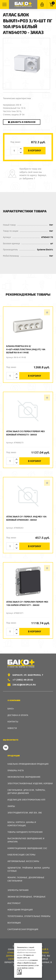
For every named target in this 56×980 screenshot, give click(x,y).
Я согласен (20, 972)
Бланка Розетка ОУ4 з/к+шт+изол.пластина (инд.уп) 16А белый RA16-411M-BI (26, 349)
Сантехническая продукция (23, 929)
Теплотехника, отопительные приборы (29, 916)
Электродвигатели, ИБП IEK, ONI (25, 813)
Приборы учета (16, 770)
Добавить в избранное (22, 122)
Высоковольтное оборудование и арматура (26, 840)
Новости (12, 728)
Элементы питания (18, 890)
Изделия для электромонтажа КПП (26, 800)
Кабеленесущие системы (21, 855)
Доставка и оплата (18, 715)
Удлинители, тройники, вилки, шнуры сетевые (29, 869)
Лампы (11, 806)
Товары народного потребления (25, 832)
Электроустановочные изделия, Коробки (30, 783)
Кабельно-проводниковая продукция (28, 764)
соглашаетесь (22, 960)
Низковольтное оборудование (24, 777)
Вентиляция (14, 923)
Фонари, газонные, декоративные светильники (26, 879)
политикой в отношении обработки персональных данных (27, 952)
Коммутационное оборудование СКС (27, 848)
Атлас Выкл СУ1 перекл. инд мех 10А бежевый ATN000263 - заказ (26, 518)
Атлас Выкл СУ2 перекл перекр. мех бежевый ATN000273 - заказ (26, 433)
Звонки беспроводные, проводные (27, 897)
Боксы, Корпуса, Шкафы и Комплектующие (22, 824)
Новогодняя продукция (20, 910)
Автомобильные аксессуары (23, 861)
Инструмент (14, 903)
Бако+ (11, 709)
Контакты (13, 722)
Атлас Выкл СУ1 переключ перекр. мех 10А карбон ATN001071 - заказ (27, 603)
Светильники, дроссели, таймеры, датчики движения (27, 792)
